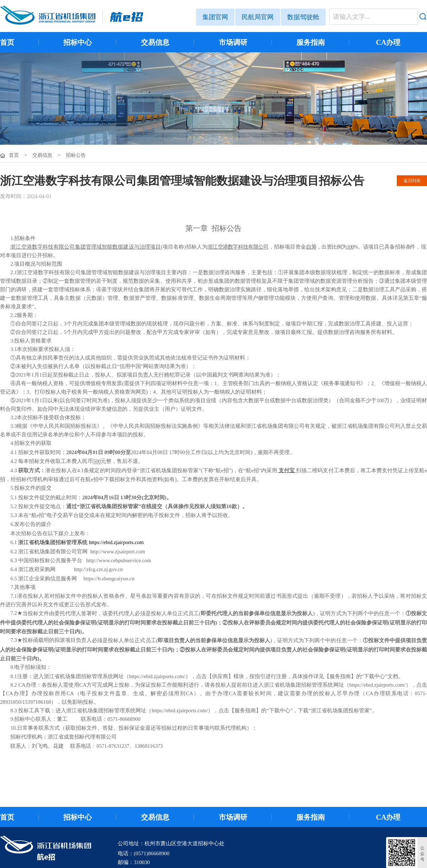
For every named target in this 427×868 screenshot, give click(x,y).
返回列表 (412, 181)
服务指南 (311, 42)
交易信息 (155, 42)
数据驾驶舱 (303, 17)
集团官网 (215, 17)
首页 (7, 42)
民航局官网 (258, 17)
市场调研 (233, 42)
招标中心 (78, 42)
